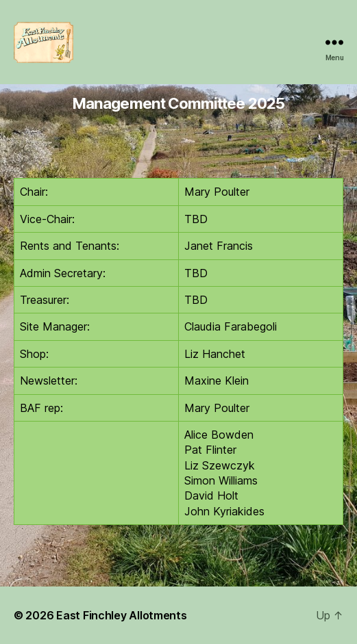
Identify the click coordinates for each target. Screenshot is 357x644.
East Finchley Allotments (122, 615)
